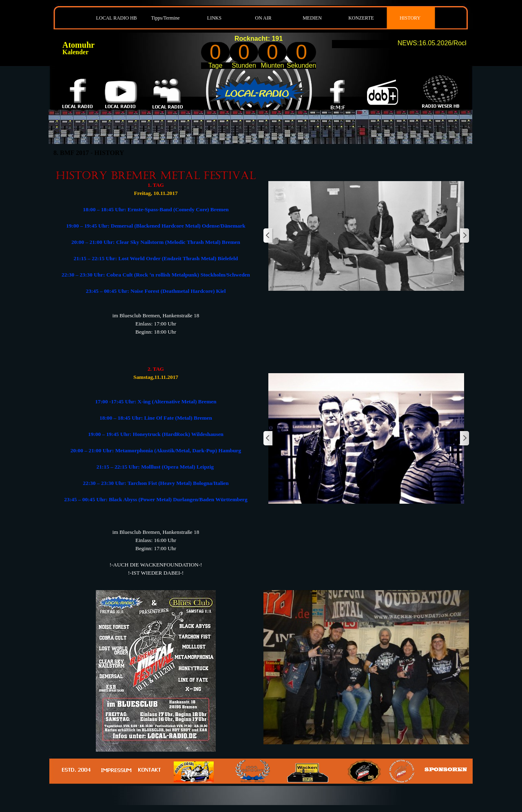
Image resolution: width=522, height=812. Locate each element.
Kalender (75, 52)
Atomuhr (79, 45)
